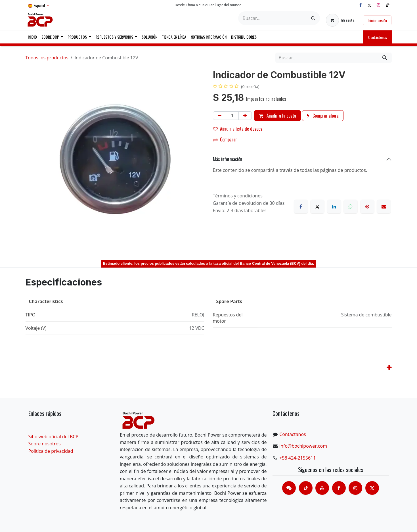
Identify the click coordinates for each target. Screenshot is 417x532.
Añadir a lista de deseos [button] (238, 129)
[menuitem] (32, 37)
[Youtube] (322, 488)
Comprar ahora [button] (323, 116)
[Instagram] (378, 5)
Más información (228, 159)
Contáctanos (293, 434)
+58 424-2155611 (297, 458)
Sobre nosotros (45, 444)
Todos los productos (47, 58)
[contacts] (289, 488)
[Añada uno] (245, 116)
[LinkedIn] (334, 206)
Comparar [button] (225, 139)
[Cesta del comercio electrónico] (340, 20)
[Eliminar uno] (220, 116)
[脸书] (339, 488)
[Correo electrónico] (384, 206)
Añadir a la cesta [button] (277, 116)
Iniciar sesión (377, 20)
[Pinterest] (367, 206)
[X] (369, 5)
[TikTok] (387, 5)
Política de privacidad (51, 451)
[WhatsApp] (351, 206)
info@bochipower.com (303, 446)
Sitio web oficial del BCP (54, 437)
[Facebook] (361, 5)
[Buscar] (313, 18)
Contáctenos (378, 37)
